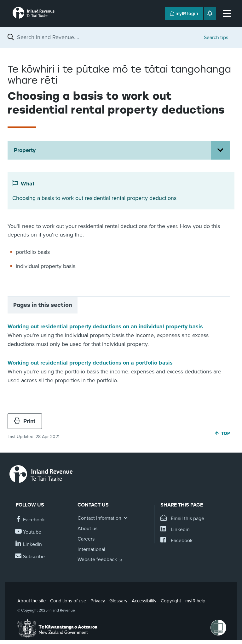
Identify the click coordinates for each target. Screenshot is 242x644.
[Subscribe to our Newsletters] (30, 557)
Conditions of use (68, 601)
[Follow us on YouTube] (29, 532)
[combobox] (107, 37)
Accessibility (144, 601)
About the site (32, 601)
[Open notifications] (210, 14)
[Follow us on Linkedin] (29, 544)
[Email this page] (182, 519)
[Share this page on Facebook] (176, 541)
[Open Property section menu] (220, 150)
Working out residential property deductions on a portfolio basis (90, 363)
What (28, 184)
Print (25, 421)
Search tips (216, 38)
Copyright (171, 601)
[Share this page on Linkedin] (175, 530)
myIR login (184, 14)
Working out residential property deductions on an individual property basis (105, 326)
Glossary (118, 601)
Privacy (98, 601)
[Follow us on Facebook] (30, 520)
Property (25, 150)
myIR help (195, 601)
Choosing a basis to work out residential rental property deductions (94, 198)
